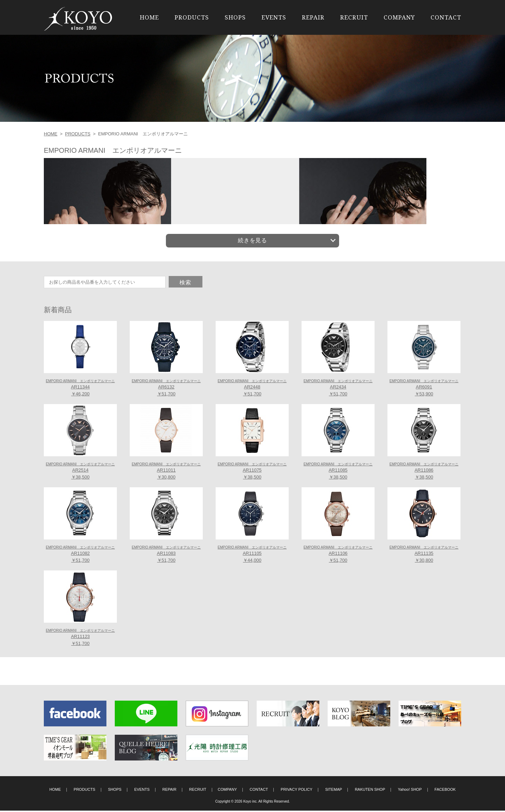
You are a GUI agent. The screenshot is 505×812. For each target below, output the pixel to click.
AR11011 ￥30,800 (166, 472)
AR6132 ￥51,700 (166, 389)
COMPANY (399, 17)
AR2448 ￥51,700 (252, 389)
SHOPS (235, 17)
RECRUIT (354, 17)
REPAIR (313, 17)
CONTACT (446, 17)
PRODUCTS (192, 17)
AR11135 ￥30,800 (424, 555)
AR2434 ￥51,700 (338, 389)
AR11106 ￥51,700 (338, 555)
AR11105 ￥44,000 (252, 555)
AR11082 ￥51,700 (80, 555)
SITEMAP (334, 791)
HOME (149, 17)
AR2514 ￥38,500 (80, 472)
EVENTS (274, 17)
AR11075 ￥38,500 (252, 472)
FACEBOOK (445, 791)
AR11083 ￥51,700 (166, 555)
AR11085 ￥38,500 (338, 472)
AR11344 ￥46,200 (80, 389)
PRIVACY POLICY (296, 791)
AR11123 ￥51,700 (80, 639)
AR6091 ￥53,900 (424, 389)
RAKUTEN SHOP (370, 791)
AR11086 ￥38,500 (424, 472)
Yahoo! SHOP (410, 791)
